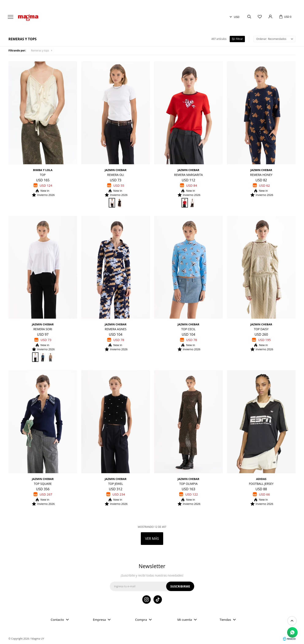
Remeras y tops (40, 51)
